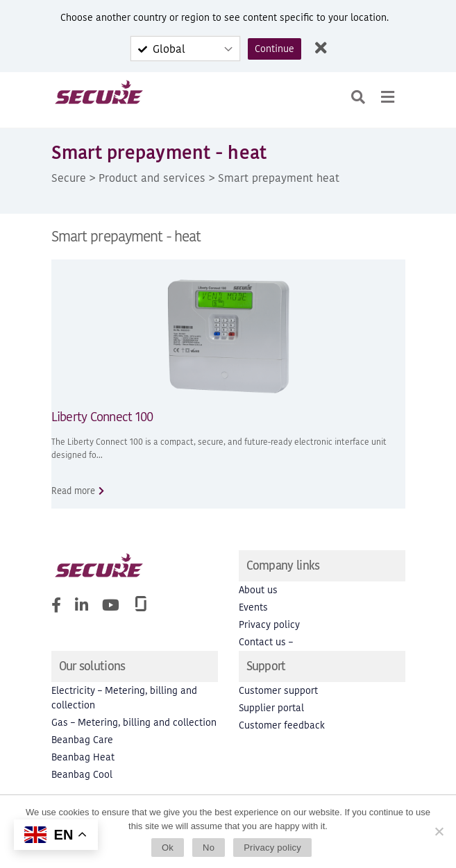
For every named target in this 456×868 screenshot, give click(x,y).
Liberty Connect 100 (102, 417)
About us (258, 590)
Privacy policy (269, 625)
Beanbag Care (82, 740)
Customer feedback (282, 725)
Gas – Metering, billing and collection (134, 723)
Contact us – (266, 642)
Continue (275, 49)
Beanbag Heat (83, 757)
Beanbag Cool (82, 775)
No (209, 848)
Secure (69, 178)
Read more (73, 491)
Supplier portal (271, 708)
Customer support (278, 691)
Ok (168, 848)
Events (253, 607)
